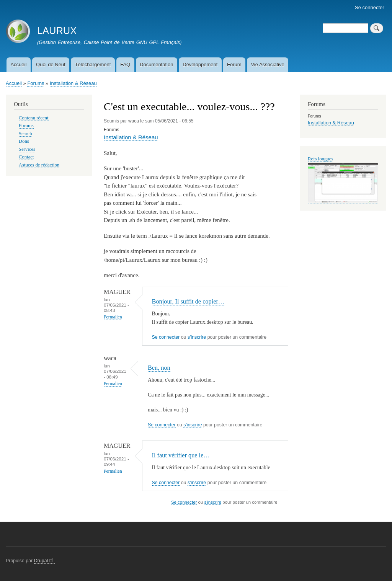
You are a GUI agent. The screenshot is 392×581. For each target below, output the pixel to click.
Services (27, 149)
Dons (24, 141)
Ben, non (159, 368)
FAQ (125, 64)
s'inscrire (197, 337)
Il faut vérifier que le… (181, 455)
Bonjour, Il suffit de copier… (188, 301)
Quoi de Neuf (51, 64)
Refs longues (320, 159)
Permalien (113, 317)
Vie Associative (267, 64)
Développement (200, 64)
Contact (26, 157)
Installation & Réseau (73, 83)
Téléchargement (93, 64)
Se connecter (370, 7)
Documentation (156, 64)
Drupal (44, 561)
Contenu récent (34, 118)
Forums (36, 83)
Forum (234, 64)
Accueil (18, 64)
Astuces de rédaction (39, 165)
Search (25, 134)
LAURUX (57, 31)
